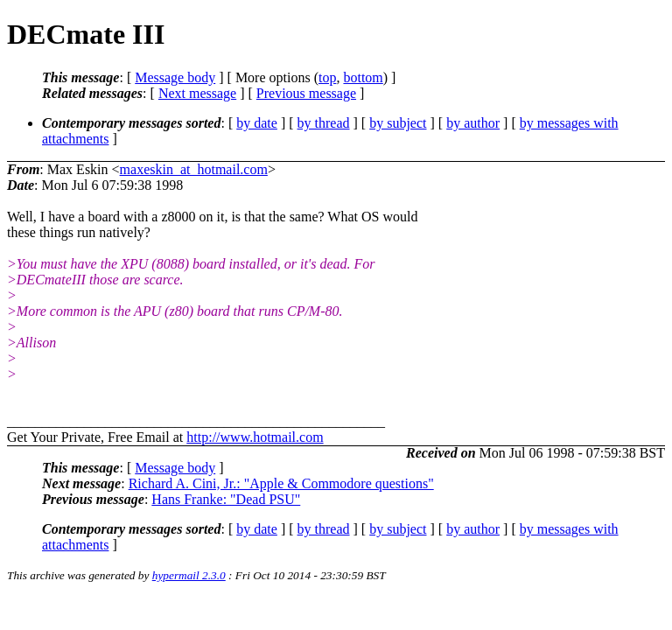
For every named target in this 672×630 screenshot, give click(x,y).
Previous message (306, 93)
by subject (398, 123)
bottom (363, 77)
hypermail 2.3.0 (189, 575)
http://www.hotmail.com (255, 437)
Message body (175, 77)
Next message (197, 93)
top (327, 77)
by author (473, 123)
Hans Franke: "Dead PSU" (226, 499)
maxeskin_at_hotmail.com (194, 169)
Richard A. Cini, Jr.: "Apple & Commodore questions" (281, 483)
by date (257, 123)
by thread (324, 123)
